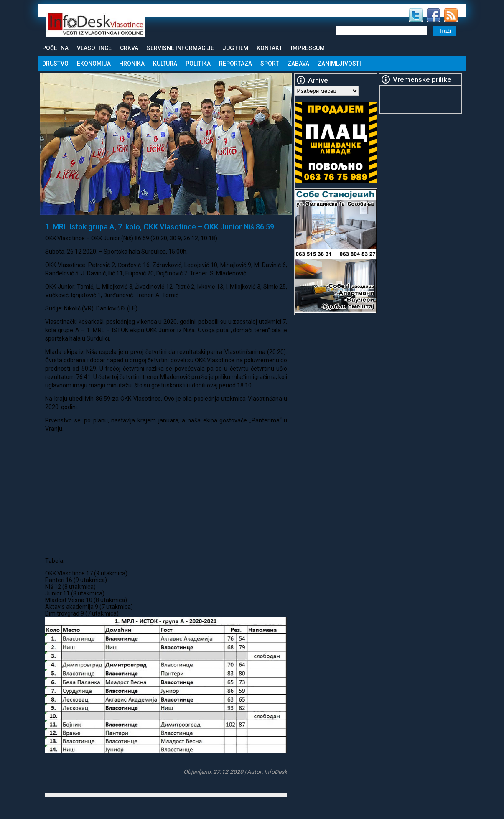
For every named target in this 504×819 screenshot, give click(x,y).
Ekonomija (94, 64)
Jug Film (235, 48)
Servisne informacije (180, 48)
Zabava (298, 64)
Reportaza (235, 64)
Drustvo (55, 64)
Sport (270, 64)
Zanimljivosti (339, 64)
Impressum (308, 48)
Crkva (129, 48)
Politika (198, 64)
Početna (55, 48)
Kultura (165, 64)
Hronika (132, 64)
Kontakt (270, 48)
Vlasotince (94, 48)
